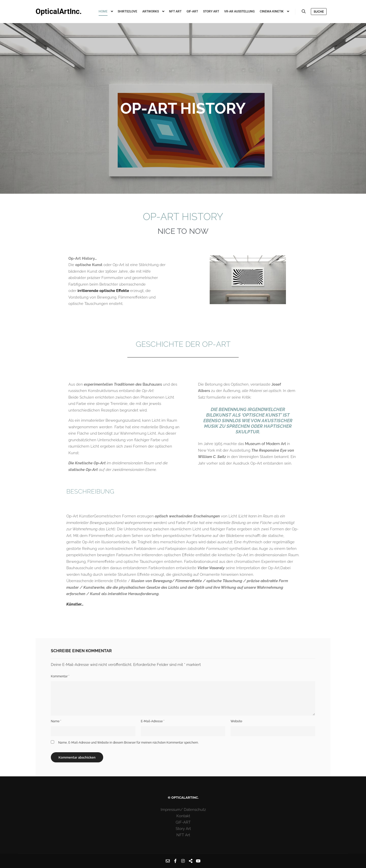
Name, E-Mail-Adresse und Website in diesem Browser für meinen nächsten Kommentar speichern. (128, 743)
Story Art (183, 829)
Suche (319, 12)
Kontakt (183, 816)
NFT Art (183, 835)
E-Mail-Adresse (153, 721)
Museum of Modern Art (266, 444)
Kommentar (60, 676)
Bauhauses (152, 384)
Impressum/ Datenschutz (183, 810)
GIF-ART (183, 822)
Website (236, 721)
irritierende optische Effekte (103, 291)
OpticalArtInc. (59, 11)
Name (56, 721)
